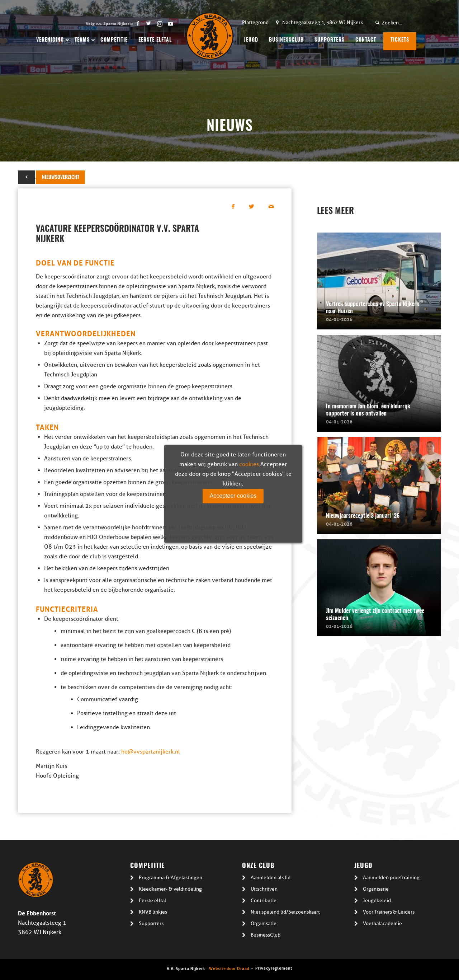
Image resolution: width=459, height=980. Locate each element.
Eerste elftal (152, 901)
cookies (249, 464)
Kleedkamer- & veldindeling (170, 889)
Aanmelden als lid (271, 878)
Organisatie (264, 923)
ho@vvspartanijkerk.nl (151, 752)
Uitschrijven (264, 889)
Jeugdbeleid (377, 901)
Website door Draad (229, 968)
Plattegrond (255, 22)
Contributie (264, 901)
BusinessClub (266, 935)
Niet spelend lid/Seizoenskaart (285, 912)
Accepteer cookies (233, 496)
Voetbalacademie (382, 923)
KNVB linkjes (153, 912)
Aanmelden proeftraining (391, 878)
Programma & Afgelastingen (171, 878)
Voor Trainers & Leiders (389, 912)
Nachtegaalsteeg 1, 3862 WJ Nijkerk (323, 22)
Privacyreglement (274, 968)
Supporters (151, 923)
